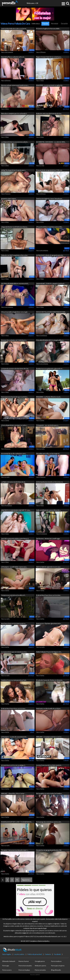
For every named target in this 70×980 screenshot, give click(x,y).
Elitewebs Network (9, 961)
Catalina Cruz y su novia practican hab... (14, 680)
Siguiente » (26, 880)
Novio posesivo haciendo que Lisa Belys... (15, 397)
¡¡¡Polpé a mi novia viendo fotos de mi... (13, 482)
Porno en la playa (24, 970)
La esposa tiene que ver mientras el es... (14, 652)
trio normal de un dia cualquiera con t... (14, 453)
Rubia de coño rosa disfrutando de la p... (49, 114)
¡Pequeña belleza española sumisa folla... (49, 227)
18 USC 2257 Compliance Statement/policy (35, 941)
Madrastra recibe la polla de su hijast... (49, 709)
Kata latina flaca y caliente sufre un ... (13, 57)
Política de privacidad (35, 954)
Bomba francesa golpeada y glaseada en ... (50, 369)
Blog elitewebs (56, 970)
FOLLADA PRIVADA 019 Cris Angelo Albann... (50, 340)
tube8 (32, 732)
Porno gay (6, 966)
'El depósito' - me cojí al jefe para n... (48, 425)
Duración (64, 24)
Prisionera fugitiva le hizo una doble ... (48, 29)
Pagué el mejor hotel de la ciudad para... (49, 57)
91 (17, 880)
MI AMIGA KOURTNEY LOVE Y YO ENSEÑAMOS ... (17, 822)
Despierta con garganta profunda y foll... (49, 850)
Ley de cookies (19, 954)
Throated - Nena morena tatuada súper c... (15, 850)
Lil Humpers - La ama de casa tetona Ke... (14, 737)
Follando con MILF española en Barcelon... (15, 255)
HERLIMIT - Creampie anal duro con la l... (49, 737)
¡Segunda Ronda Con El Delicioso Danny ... (15, 227)
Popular (45, 24)
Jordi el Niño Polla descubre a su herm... (14, 29)
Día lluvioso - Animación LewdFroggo (48, 539)
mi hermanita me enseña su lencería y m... (50, 482)
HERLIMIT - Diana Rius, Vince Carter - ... (14, 793)
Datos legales (7, 954)
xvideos (31, 52)
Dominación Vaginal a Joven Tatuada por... (49, 199)
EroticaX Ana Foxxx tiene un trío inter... (49, 595)
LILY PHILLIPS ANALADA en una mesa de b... (15, 283)
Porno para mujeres (58, 966)
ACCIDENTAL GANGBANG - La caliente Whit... (51, 142)
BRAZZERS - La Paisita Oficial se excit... (49, 397)
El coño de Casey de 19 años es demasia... (50, 680)
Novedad (55, 24)
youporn (66, 166)
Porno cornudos (40, 970)
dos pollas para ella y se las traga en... (48, 453)
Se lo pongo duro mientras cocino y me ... (49, 822)
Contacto (48, 954)
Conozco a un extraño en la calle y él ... (13, 595)
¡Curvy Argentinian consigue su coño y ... (14, 425)
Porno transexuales (25, 966)
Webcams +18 (32, 3)
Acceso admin (35, 975)
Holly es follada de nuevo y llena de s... (49, 510)
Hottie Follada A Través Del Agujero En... (49, 652)
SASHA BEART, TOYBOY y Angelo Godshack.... (51, 283)
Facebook (57, 954)
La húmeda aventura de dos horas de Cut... (15, 369)
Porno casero (7, 970)
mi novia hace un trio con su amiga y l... (13, 765)
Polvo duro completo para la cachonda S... (14, 114)
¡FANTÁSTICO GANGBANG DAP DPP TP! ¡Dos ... (16, 510)
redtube (31, 760)
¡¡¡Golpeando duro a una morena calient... (15, 142)
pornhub (66, 109)
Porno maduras (56, 961)
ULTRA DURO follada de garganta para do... (50, 255)
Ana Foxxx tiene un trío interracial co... (14, 623)
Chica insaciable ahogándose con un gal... (15, 312)
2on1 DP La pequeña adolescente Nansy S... (15, 539)
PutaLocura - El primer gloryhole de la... (49, 623)
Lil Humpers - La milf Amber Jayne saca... (14, 567)
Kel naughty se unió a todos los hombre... (49, 793)
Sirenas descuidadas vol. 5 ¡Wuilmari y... (14, 340)
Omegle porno (40, 961)
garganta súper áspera (9, 199)
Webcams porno (40, 966)
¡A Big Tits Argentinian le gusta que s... (14, 170)
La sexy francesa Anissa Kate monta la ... (49, 765)
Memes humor (24, 961)
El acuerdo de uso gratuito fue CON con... (49, 170)
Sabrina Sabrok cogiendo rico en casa (48, 567)
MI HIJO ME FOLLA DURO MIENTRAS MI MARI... (51, 312)
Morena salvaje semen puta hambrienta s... (15, 85)
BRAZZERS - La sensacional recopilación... (50, 85)
